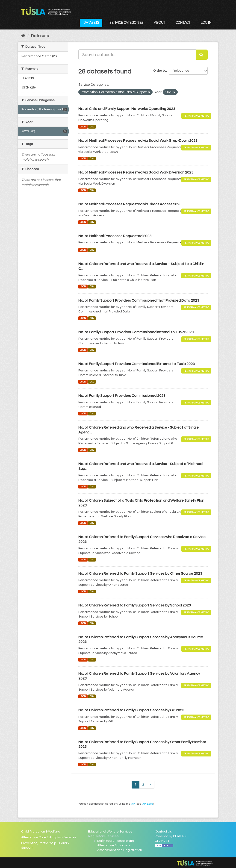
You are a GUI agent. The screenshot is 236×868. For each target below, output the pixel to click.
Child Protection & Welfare (41, 832)
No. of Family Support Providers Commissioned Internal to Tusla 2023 (136, 332)
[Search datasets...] (137, 55)
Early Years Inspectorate (116, 841)
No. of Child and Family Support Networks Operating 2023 (127, 109)
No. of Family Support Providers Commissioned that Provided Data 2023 (139, 300)
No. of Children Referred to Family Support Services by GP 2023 (131, 710)
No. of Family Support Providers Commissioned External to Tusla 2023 (137, 364)
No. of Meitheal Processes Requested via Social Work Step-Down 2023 (138, 141)
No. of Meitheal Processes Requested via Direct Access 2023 (130, 204)
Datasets (91, 23)
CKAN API (162, 841)
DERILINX (180, 836)
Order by (160, 71)
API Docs (147, 804)
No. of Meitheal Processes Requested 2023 (115, 236)
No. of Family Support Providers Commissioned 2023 (122, 396)
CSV (92, 127)
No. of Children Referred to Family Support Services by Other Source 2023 (140, 574)
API (133, 804)
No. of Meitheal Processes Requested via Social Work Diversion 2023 (136, 172)
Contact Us (163, 832)
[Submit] (202, 55)
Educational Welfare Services (110, 832)
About (159, 23)
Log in (206, 23)
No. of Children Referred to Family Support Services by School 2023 (135, 605)
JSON (83, 127)
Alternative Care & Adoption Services (49, 837)
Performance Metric (196, 116)
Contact (183, 23)
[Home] (23, 36)
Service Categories (126, 23)
